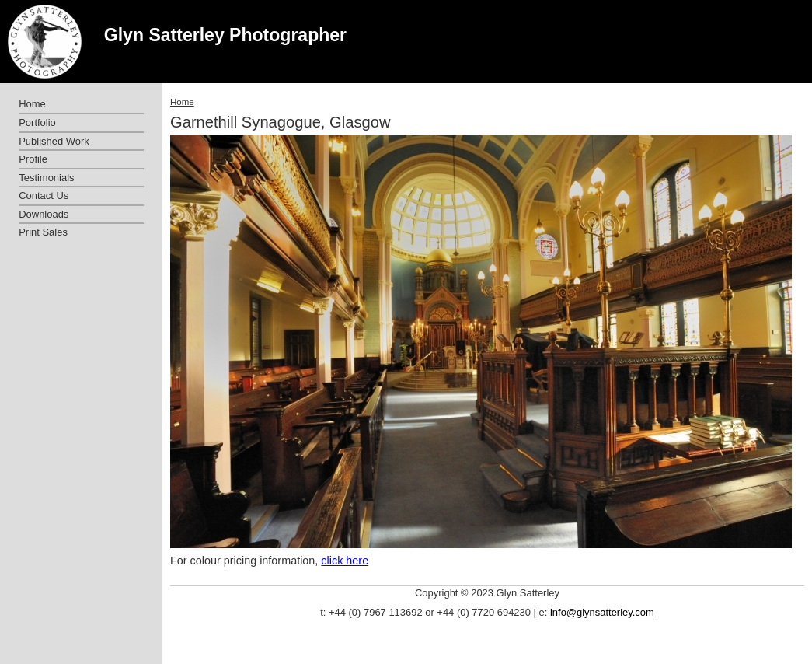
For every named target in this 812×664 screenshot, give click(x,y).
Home (182, 102)
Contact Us (44, 196)
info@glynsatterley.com (602, 612)
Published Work (54, 141)
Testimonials (46, 178)
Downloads (44, 214)
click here (345, 561)
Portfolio (37, 122)
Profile (33, 159)
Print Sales (43, 232)
